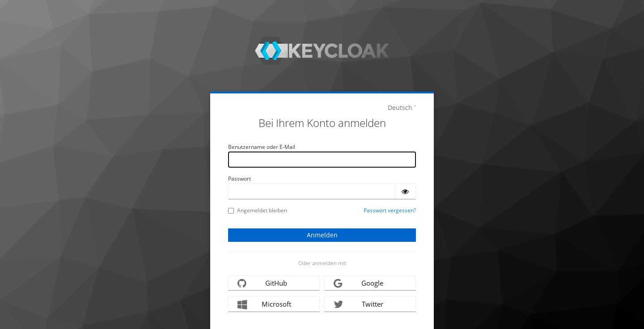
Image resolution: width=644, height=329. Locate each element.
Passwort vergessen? (390, 210)
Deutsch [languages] (400, 108)
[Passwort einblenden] (405, 191)
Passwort (239, 179)
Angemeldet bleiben (258, 210)
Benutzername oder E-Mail (262, 147)
